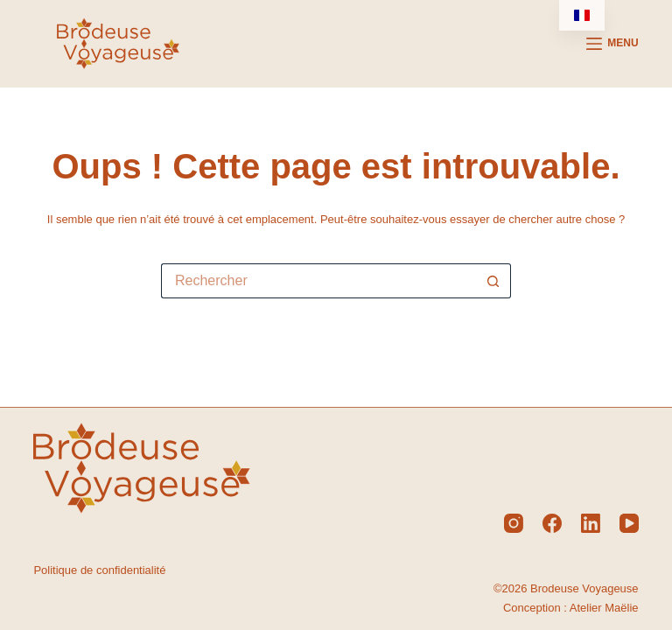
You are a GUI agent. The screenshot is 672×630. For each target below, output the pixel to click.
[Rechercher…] (318, 281)
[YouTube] (629, 523)
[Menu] (612, 44)
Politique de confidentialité (99, 570)
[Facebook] (552, 523)
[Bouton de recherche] (493, 281)
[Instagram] (514, 523)
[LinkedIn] (591, 523)
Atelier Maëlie (604, 608)
